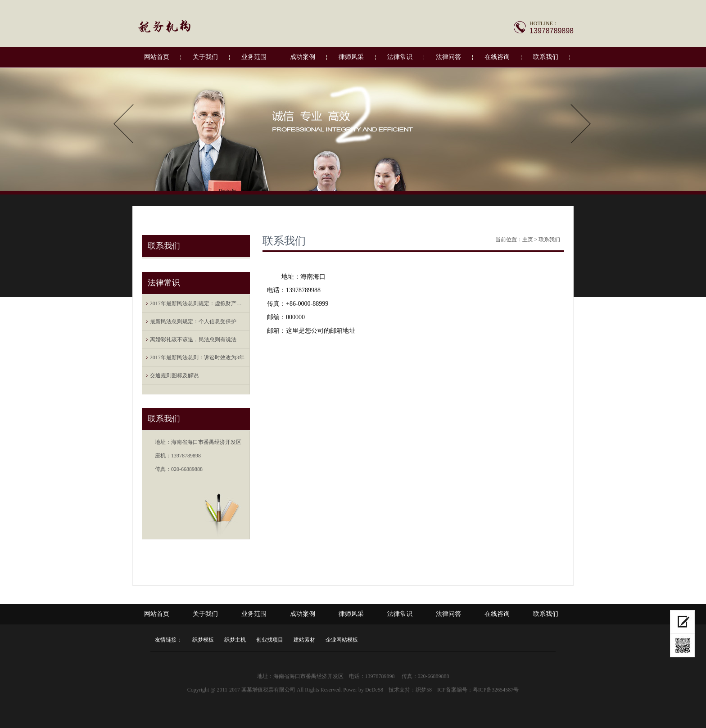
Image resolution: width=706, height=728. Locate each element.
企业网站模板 (342, 640)
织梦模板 (203, 640)
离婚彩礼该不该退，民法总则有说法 (193, 339)
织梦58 (424, 690)
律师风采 (351, 57)
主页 (528, 240)
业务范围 (254, 57)
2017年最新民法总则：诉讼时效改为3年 (197, 357)
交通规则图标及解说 (174, 375)
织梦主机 (235, 640)
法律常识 (400, 57)
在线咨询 (497, 57)
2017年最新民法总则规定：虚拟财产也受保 (198, 303)
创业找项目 (270, 640)
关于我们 (205, 57)
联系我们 (546, 57)
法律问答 (448, 57)
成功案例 (303, 57)
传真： (163, 469)
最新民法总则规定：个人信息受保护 (193, 321)
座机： (163, 456)
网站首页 (157, 57)
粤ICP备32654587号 (496, 690)
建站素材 (304, 640)
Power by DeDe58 (363, 690)
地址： (163, 442)
